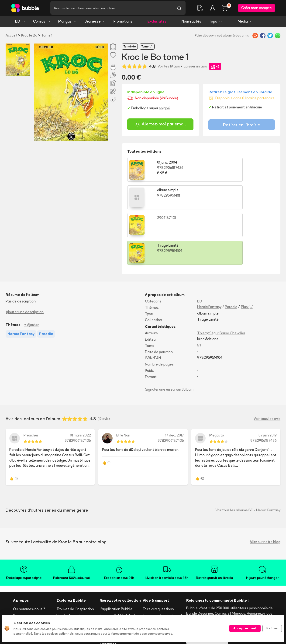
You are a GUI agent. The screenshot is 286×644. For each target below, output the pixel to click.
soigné (164, 109)
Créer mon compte (257, 8)
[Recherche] (112, 9)
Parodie (231, 253)
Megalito (217, 381)
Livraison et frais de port (163, 561)
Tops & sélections (71, 592)
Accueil (11, 36)
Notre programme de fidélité (117, 570)
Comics (42, 23)
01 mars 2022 (80, 381)
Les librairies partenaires (120, 610)
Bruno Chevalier (232, 279)
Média (245, 23)
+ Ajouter (32, 270)
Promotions (123, 23)
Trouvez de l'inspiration (75, 555)
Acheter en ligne (156, 574)
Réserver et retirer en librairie (160, 583)
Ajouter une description (25, 258)
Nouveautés (191, 23)
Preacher (31, 381)
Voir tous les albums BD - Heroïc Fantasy (248, 456)
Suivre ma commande (160, 567)
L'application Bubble (116, 555)
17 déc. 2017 (175, 381)
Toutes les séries (70, 599)
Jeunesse (95, 23)
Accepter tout (245, 628)
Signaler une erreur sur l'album (169, 335)
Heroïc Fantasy (209, 253)
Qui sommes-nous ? (29, 555)
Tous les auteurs (70, 605)
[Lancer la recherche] (179, 9)
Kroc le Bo (29, 36)
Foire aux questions (158, 555)
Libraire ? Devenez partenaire (115, 601)
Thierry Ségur (208, 279)
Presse (19, 561)
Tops (215, 23)
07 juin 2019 (268, 381)
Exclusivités (157, 23)
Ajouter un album (113, 579)
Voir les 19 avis (169, 68)
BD (20, 23)
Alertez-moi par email (160, 126)
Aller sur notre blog (265, 488)
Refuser (272, 628)
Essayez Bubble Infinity (118, 561)
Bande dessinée (70, 561)
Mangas (67, 23)
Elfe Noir (123, 381)
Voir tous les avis (267, 365)
